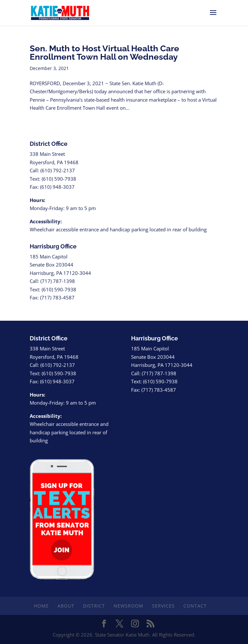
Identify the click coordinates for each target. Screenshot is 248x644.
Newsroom (129, 606)
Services (163, 606)
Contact (195, 606)
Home (41, 606)
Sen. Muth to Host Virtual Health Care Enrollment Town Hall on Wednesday (107, 53)
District (94, 606)
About (66, 606)
